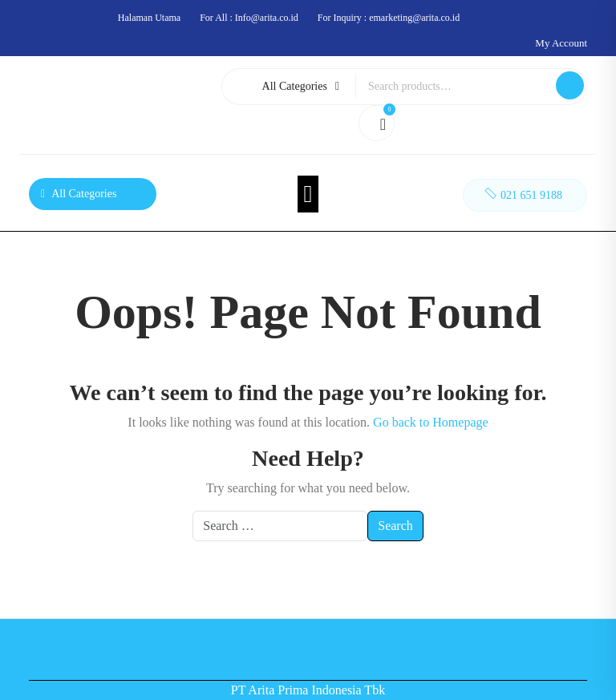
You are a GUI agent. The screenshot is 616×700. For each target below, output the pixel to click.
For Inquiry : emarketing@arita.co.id (389, 18)
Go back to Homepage (431, 422)
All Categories (301, 86)
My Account (561, 43)
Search (570, 85)
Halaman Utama (149, 18)
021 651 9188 (522, 193)
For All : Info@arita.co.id (249, 18)
